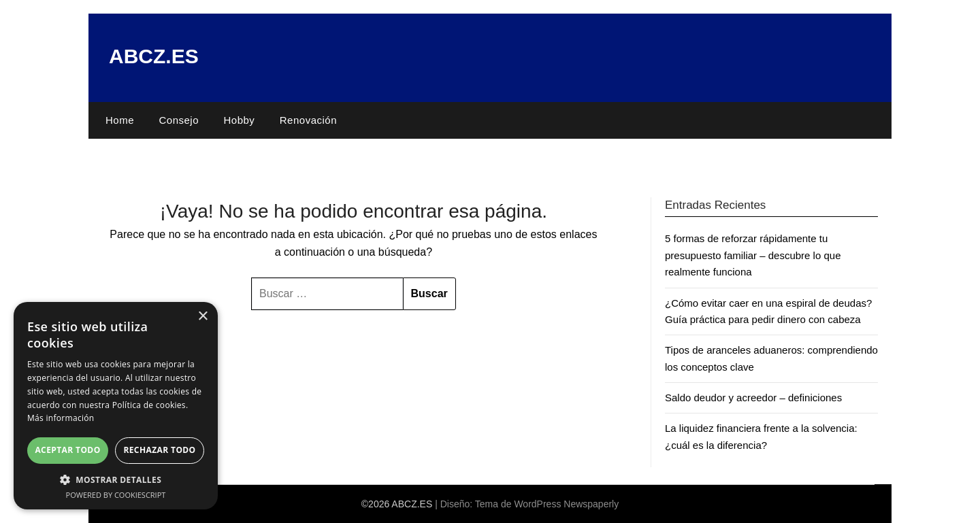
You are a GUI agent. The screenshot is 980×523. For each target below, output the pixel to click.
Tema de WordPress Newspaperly (547, 504)
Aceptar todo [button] (67, 450)
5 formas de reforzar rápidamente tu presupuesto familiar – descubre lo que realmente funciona (753, 255)
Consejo (179, 120)
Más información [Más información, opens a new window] (61, 418)
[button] (116, 480)
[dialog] (116, 406)
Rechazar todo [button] (159, 450)
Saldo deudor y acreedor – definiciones (753, 398)
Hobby (239, 120)
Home (120, 120)
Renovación (308, 120)
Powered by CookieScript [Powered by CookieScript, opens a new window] (116, 495)
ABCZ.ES (154, 56)
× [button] (202, 317)
